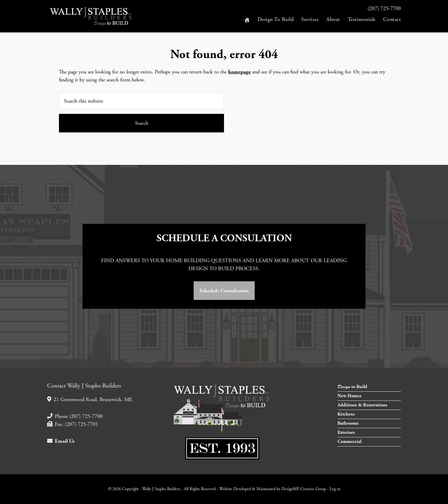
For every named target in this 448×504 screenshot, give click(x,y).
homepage (239, 72)
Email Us (61, 441)
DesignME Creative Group (304, 489)
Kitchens (346, 414)
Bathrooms (348, 423)
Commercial (349, 442)
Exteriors (346, 432)
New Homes (349, 396)
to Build (352, 387)
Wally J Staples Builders (100, 16)
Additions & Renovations (362, 405)
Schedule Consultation (224, 291)
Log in (335, 489)
